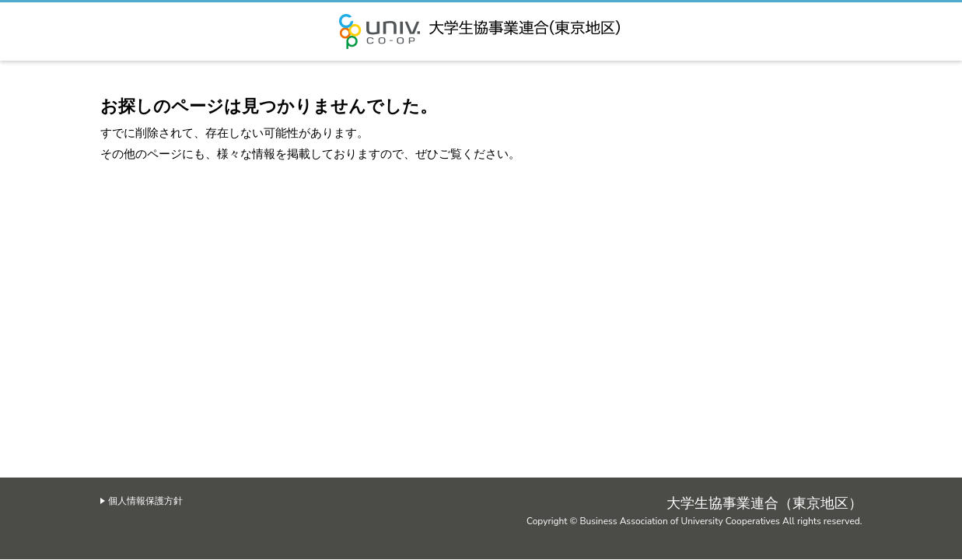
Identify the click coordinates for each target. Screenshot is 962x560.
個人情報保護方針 (145, 501)
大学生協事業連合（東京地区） (481, 31)
